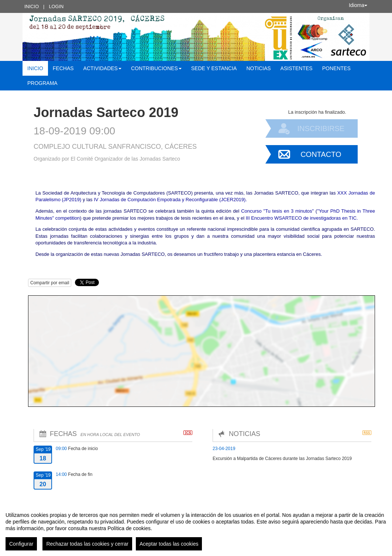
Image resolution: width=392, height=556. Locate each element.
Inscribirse (321, 128)
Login (56, 6)
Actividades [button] (102, 68)
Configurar (21, 544)
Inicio (32, 6)
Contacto (321, 154)
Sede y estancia (214, 68)
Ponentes (336, 68)
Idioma (358, 5)
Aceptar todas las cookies (169, 544)
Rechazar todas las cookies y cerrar (87, 544)
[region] (196, 528)
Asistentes (297, 68)
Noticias (258, 68)
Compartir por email (50, 283)
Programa (42, 83)
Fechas (63, 68)
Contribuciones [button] (156, 68)
